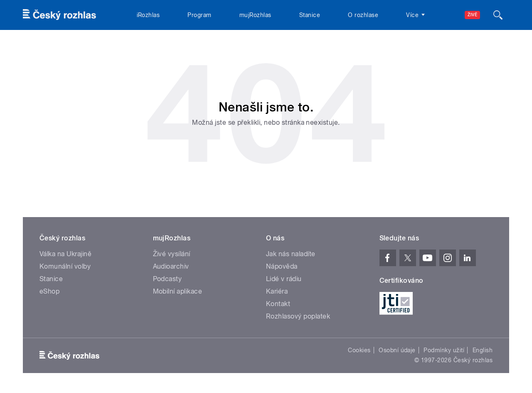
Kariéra (277, 291)
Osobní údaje (397, 350)
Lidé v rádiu (284, 279)
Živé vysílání (172, 254)
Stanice (310, 15)
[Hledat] (498, 15)
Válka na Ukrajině (65, 254)
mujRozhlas (255, 15)
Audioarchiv (171, 266)
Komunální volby (65, 266)
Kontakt (278, 304)
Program (199, 15)
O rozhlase (363, 15)
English (483, 350)
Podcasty (167, 279)
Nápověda (282, 266)
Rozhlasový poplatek (298, 316)
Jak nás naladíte (291, 254)
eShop (49, 291)
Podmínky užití (444, 350)
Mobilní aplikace (178, 291)
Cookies (359, 350)
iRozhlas (148, 15)
